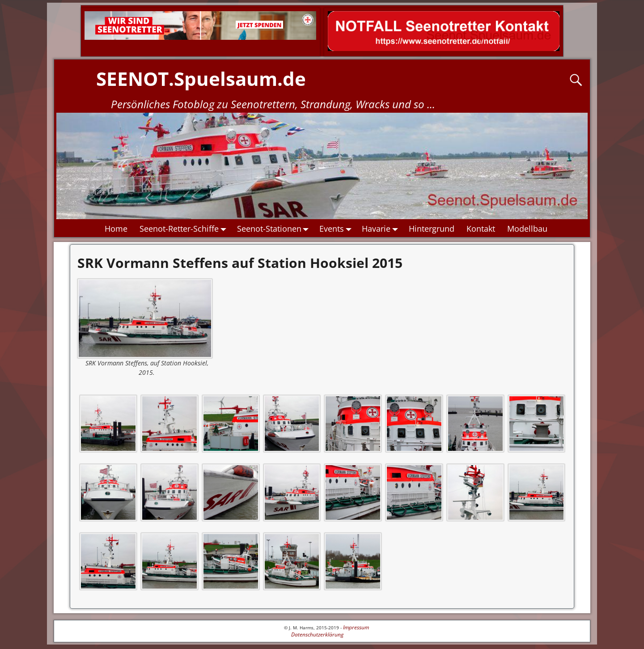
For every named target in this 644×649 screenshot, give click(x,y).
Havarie (383, 229)
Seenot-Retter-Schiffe (185, 229)
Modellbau (527, 229)
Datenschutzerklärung (317, 634)
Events (338, 229)
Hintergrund (432, 229)
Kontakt (481, 229)
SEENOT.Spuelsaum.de (201, 78)
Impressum (356, 627)
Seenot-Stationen (275, 229)
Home (116, 229)
